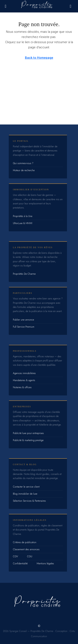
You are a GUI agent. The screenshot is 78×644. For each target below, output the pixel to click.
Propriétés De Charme (24, 274)
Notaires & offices (22, 387)
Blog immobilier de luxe (25, 494)
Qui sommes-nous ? (23, 163)
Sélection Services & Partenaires (29, 501)
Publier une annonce (24, 320)
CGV (15, 556)
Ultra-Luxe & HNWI (23, 223)
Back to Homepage (39, 58)
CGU (30, 556)
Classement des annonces (26, 549)
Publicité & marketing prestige (28, 440)
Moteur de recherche (24, 170)
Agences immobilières (24, 373)
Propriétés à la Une (23, 216)
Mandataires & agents (24, 380)
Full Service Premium (24, 327)
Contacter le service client (26, 487)
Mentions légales (45, 563)
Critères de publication (25, 542)
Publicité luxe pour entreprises (28, 433)
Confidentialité (20, 563)
